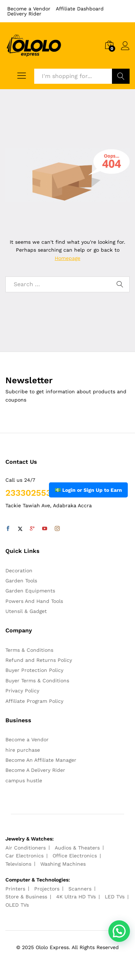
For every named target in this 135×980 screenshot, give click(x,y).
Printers (15, 889)
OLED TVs (17, 905)
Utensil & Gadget (26, 611)
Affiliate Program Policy (34, 701)
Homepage (67, 258)
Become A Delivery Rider (35, 770)
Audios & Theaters (77, 848)
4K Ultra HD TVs (76, 897)
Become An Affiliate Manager (41, 760)
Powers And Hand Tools (34, 601)
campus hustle (24, 780)
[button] (119, 931)
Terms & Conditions (29, 650)
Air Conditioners (26, 848)
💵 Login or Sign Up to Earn (88, 490)
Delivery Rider (24, 14)
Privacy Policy (22, 691)
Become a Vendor (29, 9)
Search (121, 76)
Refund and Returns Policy (39, 660)
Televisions (18, 864)
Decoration (19, 571)
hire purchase (23, 750)
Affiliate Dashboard (80, 9)
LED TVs (115, 897)
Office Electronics (75, 856)
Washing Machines (63, 864)
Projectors (47, 889)
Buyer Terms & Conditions (37, 681)
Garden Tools (21, 581)
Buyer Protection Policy (34, 670)
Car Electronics (24, 856)
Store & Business (26, 897)
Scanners (80, 889)
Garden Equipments (30, 591)
